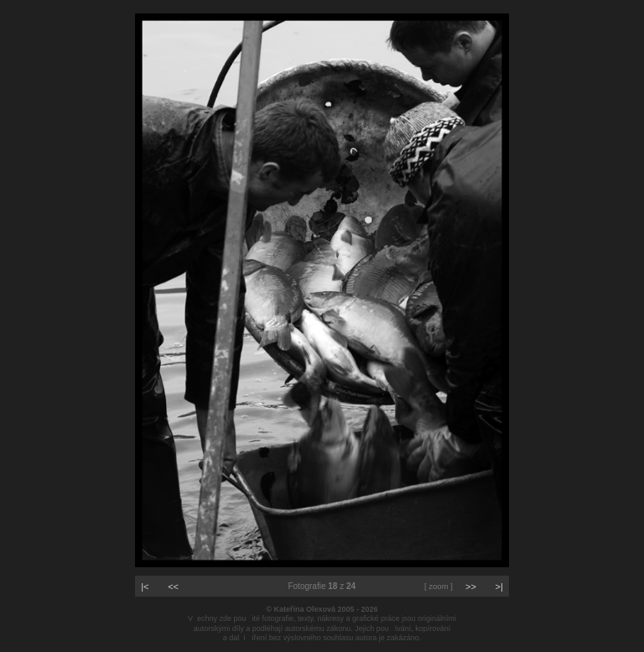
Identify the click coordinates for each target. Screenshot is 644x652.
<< (173, 587)
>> (471, 587)
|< (145, 587)
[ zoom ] (439, 586)
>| (499, 587)
